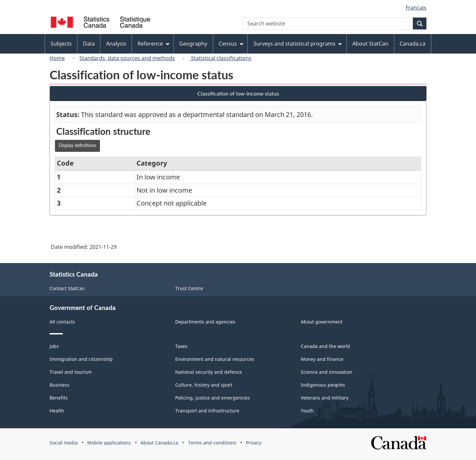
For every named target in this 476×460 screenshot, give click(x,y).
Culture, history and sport (204, 385)
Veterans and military (325, 398)
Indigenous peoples (323, 385)
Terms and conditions (212, 443)
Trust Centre (189, 288)
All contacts (62, 322)
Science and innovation (327, 372)
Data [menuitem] (89, 44)
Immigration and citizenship (81, 359)
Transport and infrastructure (207, 411)
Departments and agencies (205, 322)
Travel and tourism (71, 372)
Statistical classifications (221, 58)
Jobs (54, 346)
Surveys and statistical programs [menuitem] (298, 44)
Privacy (254, 443)
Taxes (181, 346)
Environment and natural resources (215, 359)
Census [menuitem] (231, 44)
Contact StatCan (67, 288)
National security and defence (209, 372)
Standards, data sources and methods (127, 58)
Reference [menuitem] (153, 44)
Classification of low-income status (238, 93)
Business (59, 385)
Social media (64, 443)
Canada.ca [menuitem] (413, 44)
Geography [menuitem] (193, 44)
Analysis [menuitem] (116, 44)
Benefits (59, 398)
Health (57, 411)
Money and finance (322, 359)
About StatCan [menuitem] (370, 44)
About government (322, 322)
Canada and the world (325, 346)
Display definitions (77, 145)
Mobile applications (109, 443)
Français (416, 8)
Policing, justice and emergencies (213, 398)
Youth (307, 411)
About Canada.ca (159, 443)
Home (57, 58)
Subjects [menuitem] (61, 44)
